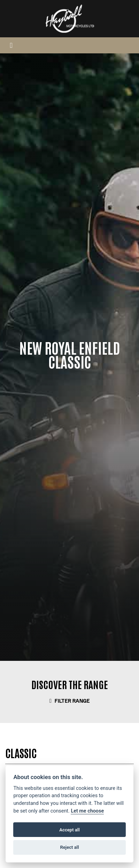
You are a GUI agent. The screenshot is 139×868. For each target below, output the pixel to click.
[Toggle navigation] (11, 45)
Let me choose (87, 811)
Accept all (69, 830)
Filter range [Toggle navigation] (69, 701)
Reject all (69, 847)
